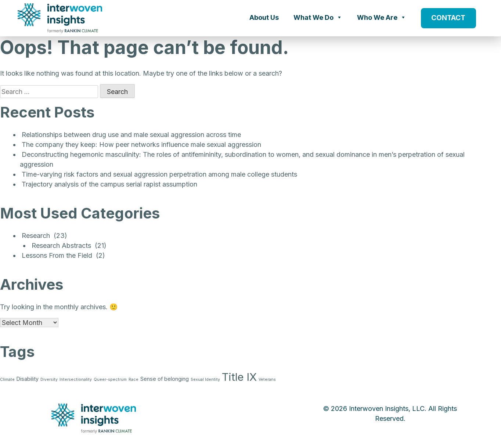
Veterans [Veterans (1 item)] (267, 380)
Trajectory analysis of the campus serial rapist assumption (109, 184)
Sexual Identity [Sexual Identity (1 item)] (205, 380)
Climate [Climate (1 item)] (7, 380)
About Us (264, 17)
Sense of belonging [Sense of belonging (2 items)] (165, 379)
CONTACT (448, 18)
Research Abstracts (61, 245)
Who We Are (382, 17)
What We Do (318, 17)
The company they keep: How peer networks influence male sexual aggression (141, 144)
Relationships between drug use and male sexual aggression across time (131, 135)
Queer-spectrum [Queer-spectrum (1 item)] (110, 380)
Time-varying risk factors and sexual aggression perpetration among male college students (159, 174)
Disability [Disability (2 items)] (28, 379)
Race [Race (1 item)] (134, 380)
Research (36, 236)
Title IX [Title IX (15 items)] (239, 377)
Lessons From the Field (57, 255)
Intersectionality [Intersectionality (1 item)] (76, 380)
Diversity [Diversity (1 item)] (49, 380)
